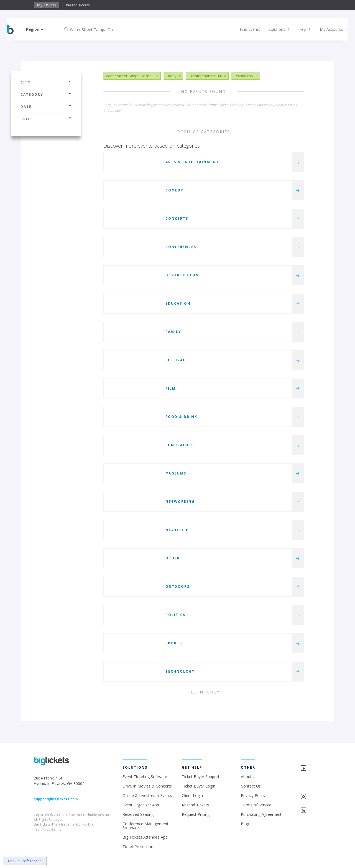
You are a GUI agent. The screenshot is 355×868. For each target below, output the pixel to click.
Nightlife (177, 530)
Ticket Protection (138, 846)
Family (173, 332)
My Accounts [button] (329, 29)
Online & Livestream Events (147, 795)
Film (171, 388)
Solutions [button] (274, 29)
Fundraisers (180, 445)
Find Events (245, 29)
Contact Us (251, 786)
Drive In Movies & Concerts (147, 786)
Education (178, 303)
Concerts (177, 219)
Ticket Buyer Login (199, 786)
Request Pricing (196, 814)
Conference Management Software (145, 826)
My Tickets (47, 5)
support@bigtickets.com (56, 799)
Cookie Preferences (25, 861)
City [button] (46, 82)
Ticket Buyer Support (201, 777)
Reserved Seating (138, 814)
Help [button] (300, 29)
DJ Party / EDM (182, 275)
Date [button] (46, 107)
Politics (175, 615)
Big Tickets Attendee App (145, 837)
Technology (180, 671)
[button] (40, 29)
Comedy (174, 190)
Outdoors (177, 586)
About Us (249, 777)
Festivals (177, 360)
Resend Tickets (78, 5)
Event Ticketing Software (145, 777)
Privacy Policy (253, 795)
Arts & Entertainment (192, 162)
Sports (174, 643)
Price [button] (46, 119)
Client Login (192, 795)
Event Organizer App (141, 805)
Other (173, 558)
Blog (245, 824)
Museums (176, 473)
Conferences (181, 247)
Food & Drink (181, 417)
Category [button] (46, 94)
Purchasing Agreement (261, 814)
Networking (180, 502)
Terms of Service (256, 805)
